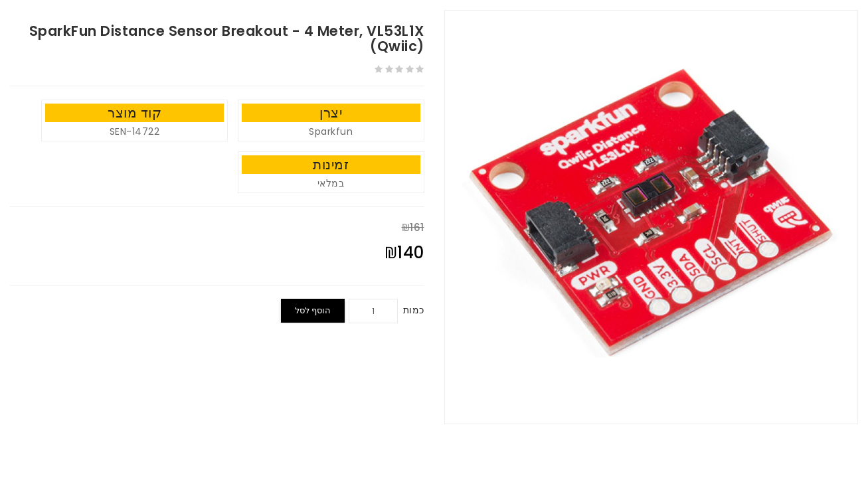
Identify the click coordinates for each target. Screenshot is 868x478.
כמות (414, 310)
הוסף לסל (313, 310)
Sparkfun (331, 131)
